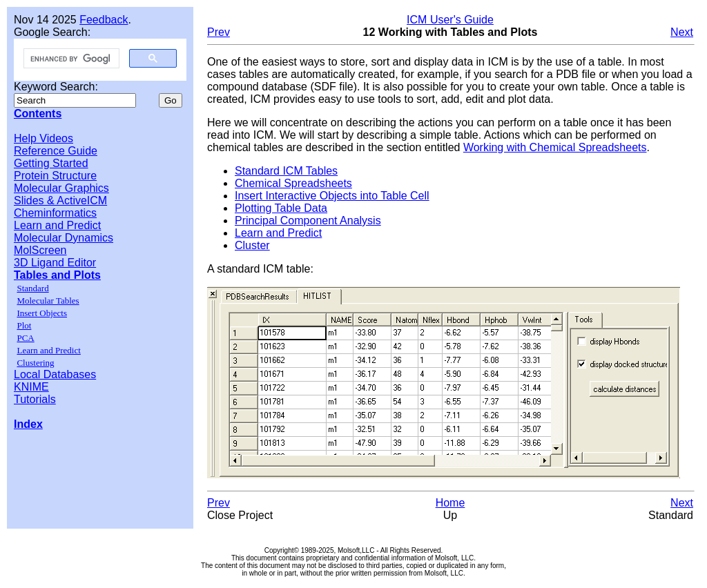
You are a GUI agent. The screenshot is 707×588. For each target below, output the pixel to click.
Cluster (252, 245)
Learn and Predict (57, 225)
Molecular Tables (48, 301)
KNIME (31, 387)
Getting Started (51, 163)
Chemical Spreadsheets (293, 183)
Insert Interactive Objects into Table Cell (332, 196)
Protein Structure (55, 176)
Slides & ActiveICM (60, 200)
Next (682, 32)
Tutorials (35, 399)
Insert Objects (42, 313)
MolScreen (40, 250)
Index (28, 424)
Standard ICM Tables (286, 171)
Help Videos (43, 138)
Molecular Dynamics (64, 238)
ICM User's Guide (450, 20)
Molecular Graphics (61, 188)
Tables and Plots (57, 275)
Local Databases (55, 374)
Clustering (35, 363)
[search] (70, 59)
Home (451, 503)
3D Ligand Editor (55, 263)
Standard (32, 288)
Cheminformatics (55, 213)
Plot (24, 325)
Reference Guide (56, 151)
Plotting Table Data (281, 208)
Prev (219, 32)
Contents (38, 114)
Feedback (104, 20)
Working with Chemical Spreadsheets (555, 147)
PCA (25, 338)
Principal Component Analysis (308, 220)
